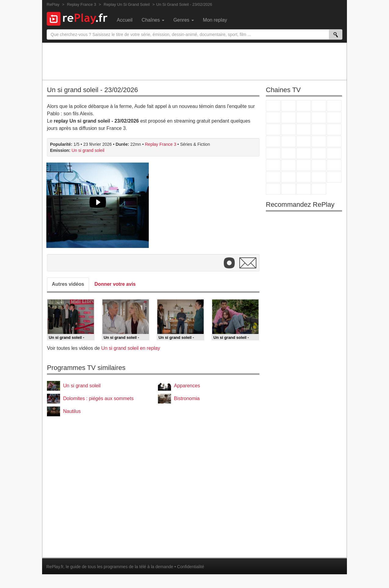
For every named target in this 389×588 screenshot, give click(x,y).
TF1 (273, 106)
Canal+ (319, 106)
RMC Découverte (334, 129)
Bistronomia (187, 398)
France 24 (288, 165)
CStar (288, 129)
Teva (304, 141)
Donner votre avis (115, 284)
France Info (288, 153)
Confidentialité (191, 567)
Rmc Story (273, 141)
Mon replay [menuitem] (215, 20)
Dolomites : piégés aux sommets (98, 398)
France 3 (304, 106)
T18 (334, 141)
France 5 (334, 106)
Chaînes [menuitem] (153, 20)
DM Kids (334, 177)
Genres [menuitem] (184, 20)
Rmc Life (288, 141)
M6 (273, 118)
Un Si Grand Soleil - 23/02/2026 (184, 4)
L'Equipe (334, 165)
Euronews (273, 165)
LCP (288, 189)
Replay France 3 (161, 144)
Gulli (273, 177)
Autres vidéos (68, 284)
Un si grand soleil (88, 150)
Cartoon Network (304, 177)
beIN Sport (304, 165)
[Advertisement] (194, 61)
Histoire (319, 189)
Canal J (288, 177)
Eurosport (319, 165)
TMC (319, 118)
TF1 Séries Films (304, 129)
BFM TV (319, 153)
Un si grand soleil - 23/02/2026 (92, 90)
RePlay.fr (55, 567)
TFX (334, 118)
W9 (304, 118)
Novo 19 (273, 153)
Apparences (187, 386)
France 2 (288, 106)
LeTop (273, 189)
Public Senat (304, 189)
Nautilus (72, 411)
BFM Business (334, 153)
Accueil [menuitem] (125, 20)
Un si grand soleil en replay (131, 348)
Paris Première (319, 141)
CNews (304, 153)
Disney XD (319, 177)
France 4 (273, 129)
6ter (319, 129)
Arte (288, 118)
